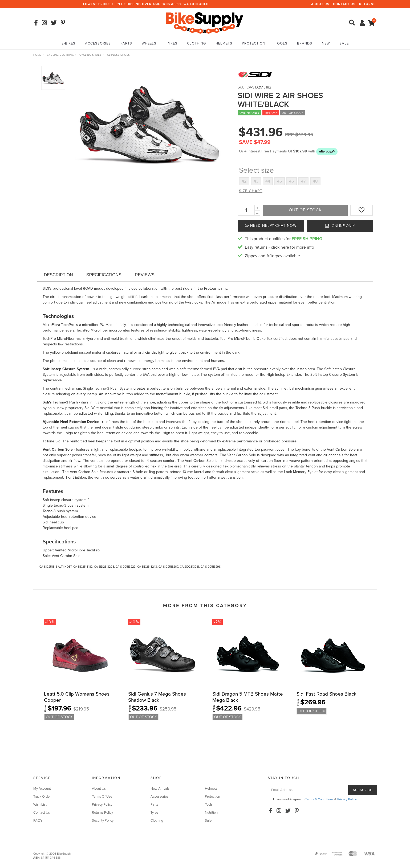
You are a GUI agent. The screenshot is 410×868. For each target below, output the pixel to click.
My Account (42, 789)
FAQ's (38, 821)
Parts (126, 43)
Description (58, 275)
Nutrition (211, 813)
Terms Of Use (102, 797)
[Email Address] (308, 790)
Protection (254, 43)
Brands (305, 43)
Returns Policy (102, 813)
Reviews (145, 275)
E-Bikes (68, 43)
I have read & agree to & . (312, 799)
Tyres (172, 43)
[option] (149, 123)
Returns (367, 4)
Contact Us (344, 4)
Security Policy (103, 821)
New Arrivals (160, 789)
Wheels (149, 43)
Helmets (224, 43)
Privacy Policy (102, 805)
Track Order (42, 797)
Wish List (40, 805)
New (326, 43)
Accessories (98, 43)
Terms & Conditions (319, 799)
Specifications (104, 275)
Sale (344, 43)
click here (280, 247)
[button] (327, 151)
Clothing (196, 43)
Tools (281, 43)
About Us (320, 4)
